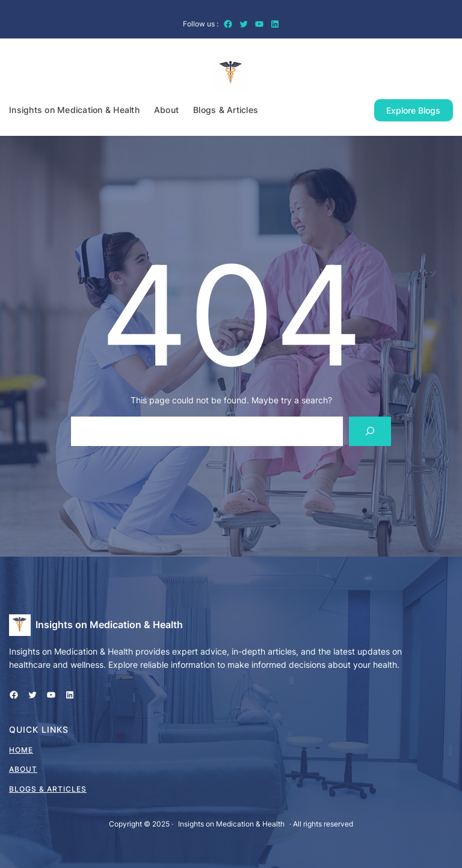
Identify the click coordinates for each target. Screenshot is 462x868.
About (23, 769)
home (21, 750)
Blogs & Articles (48, 789)
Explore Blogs (413, 110)
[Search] (370, 431)
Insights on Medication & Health (109, 625)
